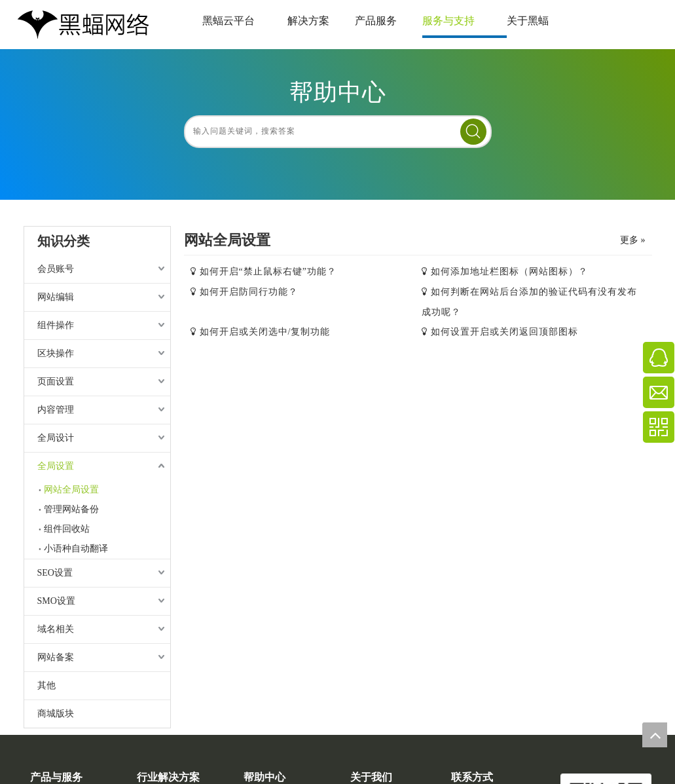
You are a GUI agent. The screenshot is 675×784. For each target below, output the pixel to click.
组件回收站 (67, 529)
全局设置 (56, 466)
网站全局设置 (71, 490)
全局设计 (56, 438)
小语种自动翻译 (76, 549)
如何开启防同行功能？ (249, 292)
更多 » (633, 240)
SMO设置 (56, 601)
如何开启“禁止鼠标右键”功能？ (268, 271)
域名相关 (56, 629)
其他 (46, 685)
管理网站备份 (71, 509)
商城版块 (56, 714)
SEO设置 (55, 573)
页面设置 (56, 382)
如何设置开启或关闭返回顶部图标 (504, 332)
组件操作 (56, 325)
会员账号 (56, 269)
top (655, 735)
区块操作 (56, 353)
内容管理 (56, 410)
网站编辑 (56, 297)
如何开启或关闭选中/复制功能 (265, 332)
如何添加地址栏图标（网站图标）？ (509, 271)
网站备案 (56, 657)
